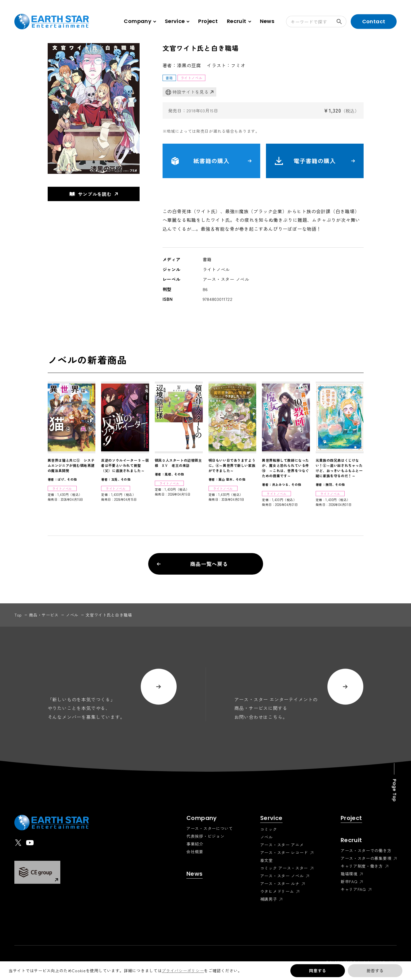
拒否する (375, 971)
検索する (341, 22)
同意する (318, 971)
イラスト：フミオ (226, 65)
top (18, 615)
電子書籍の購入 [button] (315, 161)
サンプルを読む (90, 194)
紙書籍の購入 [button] (211, 161)
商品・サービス (44, 615)
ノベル (72, 615)
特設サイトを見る (187, 92)
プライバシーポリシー (183, 971)
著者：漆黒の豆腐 (182, 65)
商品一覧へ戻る (193, 564)
